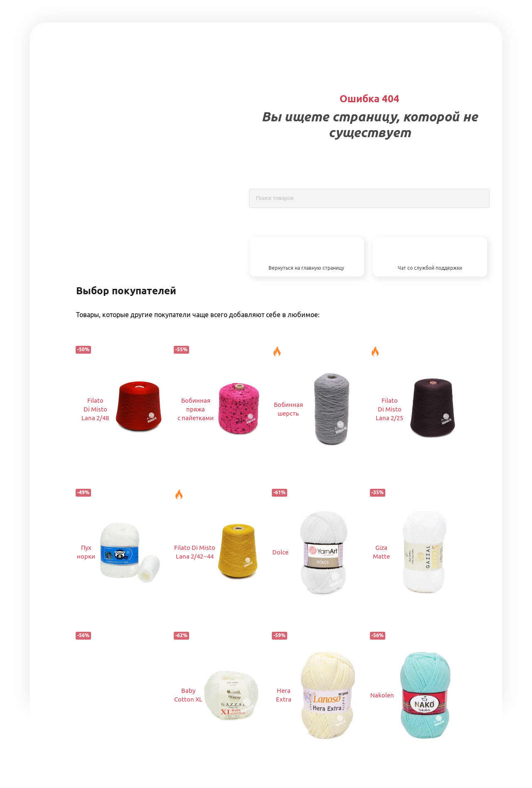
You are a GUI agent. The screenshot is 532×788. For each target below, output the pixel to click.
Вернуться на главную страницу (306, 268)
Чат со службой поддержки (430, 268)
